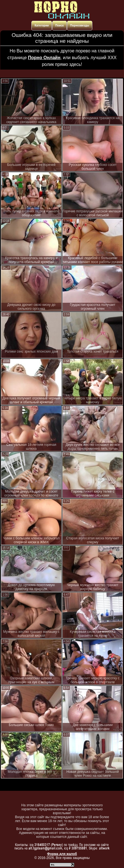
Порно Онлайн (44, 58)
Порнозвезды (80, 25)
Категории (42, 25)
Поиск (59, 25)
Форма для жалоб (62, 854)
